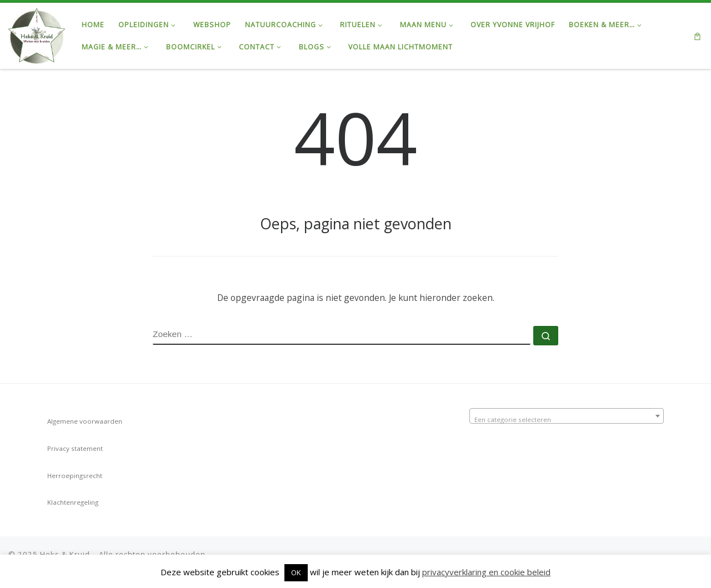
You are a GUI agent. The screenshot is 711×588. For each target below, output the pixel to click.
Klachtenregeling (73, 502)
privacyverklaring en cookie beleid (486, 572)
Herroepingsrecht (75, 476)
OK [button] (296, 572)
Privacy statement (75, 448)
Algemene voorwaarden (85, 421)
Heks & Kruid (65, 554)
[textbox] (567, 420)
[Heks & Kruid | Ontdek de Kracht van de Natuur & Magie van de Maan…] (37, 34)
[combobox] (567, 416)
